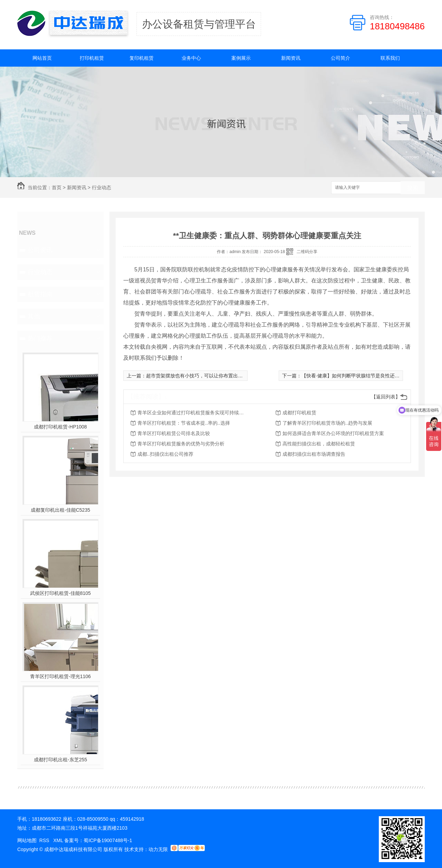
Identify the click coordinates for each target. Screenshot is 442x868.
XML (59, 840)
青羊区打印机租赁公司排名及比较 (174, 433)
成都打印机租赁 (299, 413)
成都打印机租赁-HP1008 (60, 427)
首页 (57, 187)
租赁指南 (40, 294)
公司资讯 (40, 250)
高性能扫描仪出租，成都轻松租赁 (319, 444)
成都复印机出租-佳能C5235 (60, 510)
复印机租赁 (142, 58)
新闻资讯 (291, 58)
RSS (45, 840)
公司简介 (340, 58)
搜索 (413, 188)
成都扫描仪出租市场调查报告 (314, 454)
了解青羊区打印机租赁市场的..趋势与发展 (327, 423)
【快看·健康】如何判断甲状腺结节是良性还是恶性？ (358, 376)
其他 (34, 316)
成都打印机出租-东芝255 (60, 760)
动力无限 (158, 849)
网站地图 (27, 840)
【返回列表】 (386, 397)
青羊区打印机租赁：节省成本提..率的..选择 (184, 423)
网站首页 (42, 58)
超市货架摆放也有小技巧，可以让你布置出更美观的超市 (206, 376)
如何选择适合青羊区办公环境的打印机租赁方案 (333, 433)
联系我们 (390, 58)
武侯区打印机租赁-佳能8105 (60, 593)
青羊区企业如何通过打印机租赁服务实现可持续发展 (193, 413)
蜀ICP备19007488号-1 (108, 840)
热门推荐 (40, 338)
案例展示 (241, 58)
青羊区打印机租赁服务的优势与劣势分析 (181, 444)
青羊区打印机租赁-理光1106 (60, 676)
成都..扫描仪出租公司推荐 (165, 454)
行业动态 (102, 187)
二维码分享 (307, 252)
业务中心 (191, 58)
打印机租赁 (92, 58)
